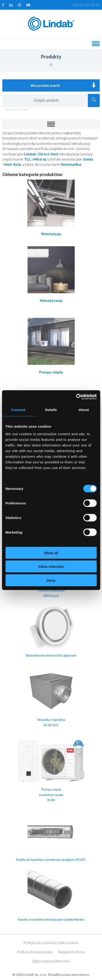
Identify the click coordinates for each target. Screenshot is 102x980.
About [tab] (84, 410)
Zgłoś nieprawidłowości (51, 961)
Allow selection (51, 567)
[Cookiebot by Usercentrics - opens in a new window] (76, 397)
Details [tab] (51, 410)
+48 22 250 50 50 (86, 5)
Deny (51, 580)
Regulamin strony (72, 952)
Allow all (51, 553)
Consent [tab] (18, 410)
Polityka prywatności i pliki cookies (51, 943)
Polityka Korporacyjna (35, 952)
